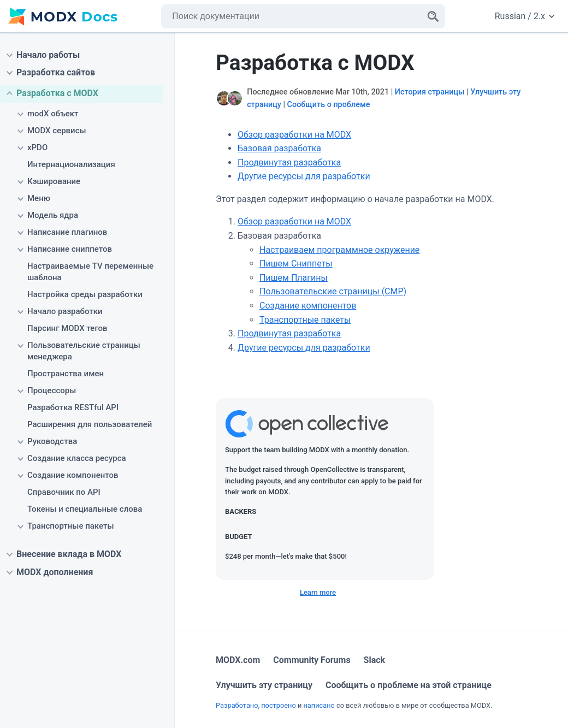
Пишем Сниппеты (296, 264)
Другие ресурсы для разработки (304, 176)
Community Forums (312, 660)
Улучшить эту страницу (264, 685)
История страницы (430, 92)
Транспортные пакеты (305, 320)
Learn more (318, 592)
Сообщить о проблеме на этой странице (409, 685)
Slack (375, 660)
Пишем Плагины (294, 278)
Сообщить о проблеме (329, 105)
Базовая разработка (279, 148)
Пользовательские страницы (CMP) (333, 291)
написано (319, 705)
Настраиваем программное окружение (339, 250)
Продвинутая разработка (289, 162)
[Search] (433, 16)
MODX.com (238, 660)
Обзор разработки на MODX (294, 135)
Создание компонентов (308, 306)
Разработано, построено (256, 705)
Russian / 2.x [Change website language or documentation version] (525, 16)
